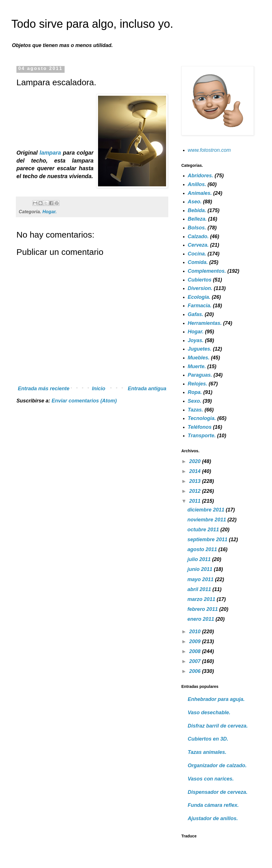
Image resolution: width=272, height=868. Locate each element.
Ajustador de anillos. (213, 818)
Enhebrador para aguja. (216, 699)
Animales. (200, 193)
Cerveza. (198, 245)
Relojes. (198, 384)
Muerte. (197, 366)
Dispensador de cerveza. (218, 792)
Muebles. (199, 358)
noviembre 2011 (208, 520)
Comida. (198, 262)
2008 (196, 651)
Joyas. (196, 340)
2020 (196, 461)
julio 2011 (200, 559)
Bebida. (197, 210)
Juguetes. (200, 349)
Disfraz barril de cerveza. (218, 726)
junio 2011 (201, 569)
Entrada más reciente (44, 389)
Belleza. (197, 219)
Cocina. (197, 254)
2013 (196, 481)
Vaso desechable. (209, 713)
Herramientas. (205, 323)
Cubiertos (200, 280)
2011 (196, 501)
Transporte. (202, 436)
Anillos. (197, 184)
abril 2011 (200, 589)
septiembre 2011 (208, 539)
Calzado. (198, 236)
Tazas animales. (207, 752)
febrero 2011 (203, 609)
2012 (196, 491)
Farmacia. (200, 306)
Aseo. (195, 202)
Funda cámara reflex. (213, 805)
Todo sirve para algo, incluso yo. (92, 24)
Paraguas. (200, 375)
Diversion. (200, 288)
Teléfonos (200, 427)
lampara (51, 153)
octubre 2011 (204, 530)
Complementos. (207, 271)
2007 (196, 661)
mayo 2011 (201, 579)
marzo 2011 (202, 599)
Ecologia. (199, 297)
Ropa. (195, 392)
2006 (196, 671)
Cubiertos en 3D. (208, 739)
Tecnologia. (202, 418)
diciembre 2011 (207, 510)
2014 (196, 471)
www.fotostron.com (209, 150)
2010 (196, 632)
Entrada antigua (147, 389)
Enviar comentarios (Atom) (84, 401)
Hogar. (50, 212)
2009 (196, 641)
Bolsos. (197, 228)
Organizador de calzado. (217, 765)
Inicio (99, 389)
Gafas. (196, 314)
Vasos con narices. (211, 779)
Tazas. (195, 410)
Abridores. (201, 176)
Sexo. (195, 401)
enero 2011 (202, 619)
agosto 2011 (203, 549)
